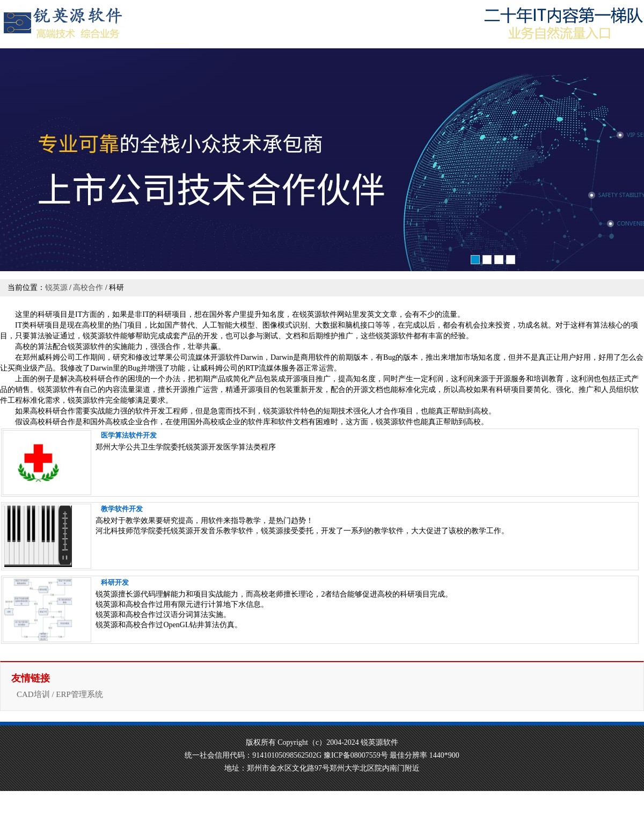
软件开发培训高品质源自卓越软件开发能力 (322, 161)
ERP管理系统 (79, 694)
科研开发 (115, 582)
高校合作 (88, 288)
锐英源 (56, 288)
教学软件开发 (122, 509)
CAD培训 (33, 694)
